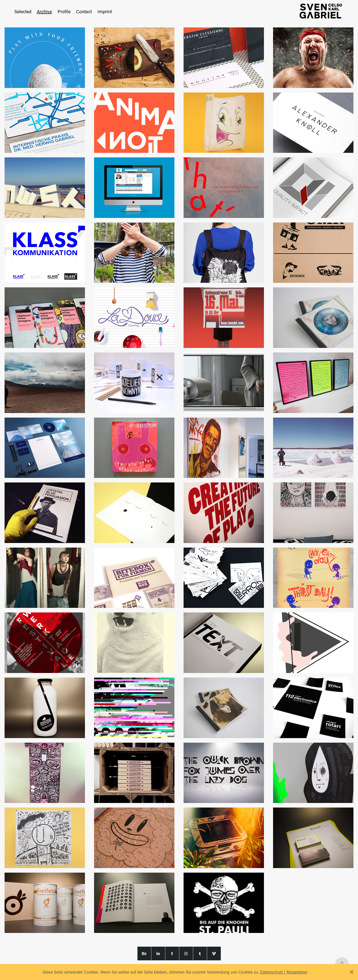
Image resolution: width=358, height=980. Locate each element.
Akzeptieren (297, 972)
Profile (64, 11)
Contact (84, 11)
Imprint (105, 11)
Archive (44, 11)
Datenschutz (272, 972)
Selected (23, 11)
